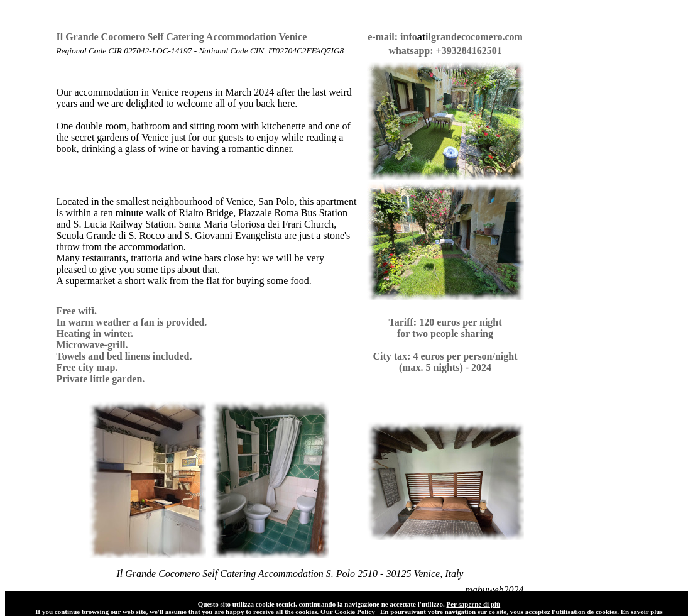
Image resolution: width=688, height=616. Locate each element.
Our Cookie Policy (348, 612)
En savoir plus (642, 612)
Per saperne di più (473, 604)
